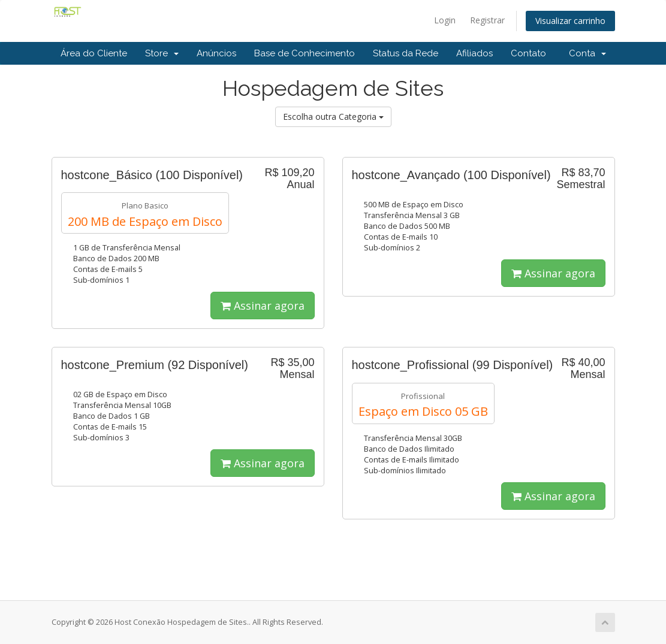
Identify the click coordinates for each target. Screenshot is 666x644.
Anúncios (216, 53)
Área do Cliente (94, 53)
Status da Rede (406, 53)
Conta (587, 53)
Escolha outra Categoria (333, 117)
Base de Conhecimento (305, 53)
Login (445, 20)
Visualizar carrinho (570, 21)
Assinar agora (263, 306)
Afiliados (474, 53)
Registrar (487, 20)
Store (162, 53)
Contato (528, 53)
